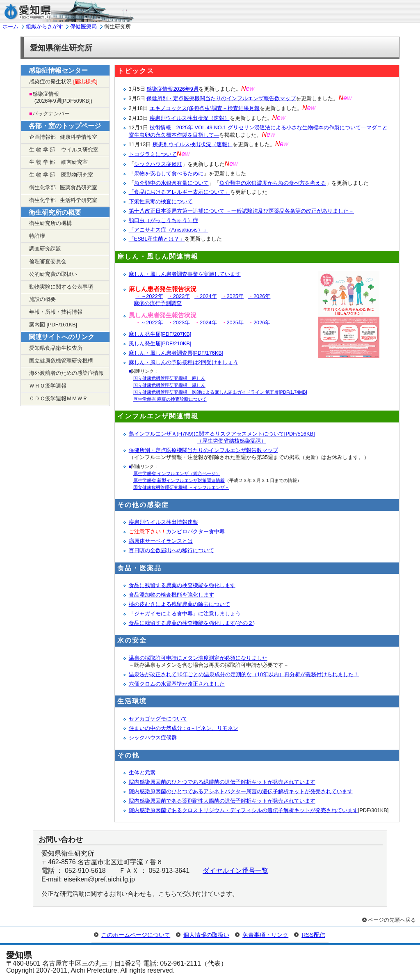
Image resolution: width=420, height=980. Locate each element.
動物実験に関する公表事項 (61, 287)
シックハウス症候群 (158, 164)
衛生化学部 (63, 187)
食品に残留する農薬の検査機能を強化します (182, 585)
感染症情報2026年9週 (172, 89)
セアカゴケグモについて (158, 719)
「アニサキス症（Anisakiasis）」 (169, 230)
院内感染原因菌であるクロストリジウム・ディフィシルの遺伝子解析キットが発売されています (243, 810)
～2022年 (148, 296)
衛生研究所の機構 (50, 223)
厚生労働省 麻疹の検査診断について (170, 399)
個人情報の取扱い (206, 935)
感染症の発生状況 (63, 81)
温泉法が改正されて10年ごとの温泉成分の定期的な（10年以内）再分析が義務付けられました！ (244, 674)
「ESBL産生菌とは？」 (157, 239)
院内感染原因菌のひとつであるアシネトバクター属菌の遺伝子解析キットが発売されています (241, 791)
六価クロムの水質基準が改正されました (177, 684)
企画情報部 (63, 137)
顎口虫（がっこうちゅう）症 (163, 220)
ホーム (10, 26)
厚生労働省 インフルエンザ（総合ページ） (177, 473)
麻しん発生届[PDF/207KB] (160, 334)
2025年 (232, 296)
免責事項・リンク (265, 935)
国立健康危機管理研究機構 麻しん (169, 378)
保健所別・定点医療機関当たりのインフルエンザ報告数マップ (221, 98)
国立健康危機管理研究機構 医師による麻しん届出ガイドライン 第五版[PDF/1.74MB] (220, 392)
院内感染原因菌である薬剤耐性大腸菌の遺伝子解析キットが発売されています (222, 801)
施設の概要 (42, 299)
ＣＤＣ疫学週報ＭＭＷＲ (58, 398)
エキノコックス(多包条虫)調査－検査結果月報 (205, 108)
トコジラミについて (153, 154)
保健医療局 (83, 26)
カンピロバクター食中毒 (177, 531)
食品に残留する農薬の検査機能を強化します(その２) (192, 623)
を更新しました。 (226, 89)
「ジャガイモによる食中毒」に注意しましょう (185, 614)
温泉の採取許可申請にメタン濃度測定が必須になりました (198, 658)
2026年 (258, 296)
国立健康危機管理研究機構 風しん (169, 385)
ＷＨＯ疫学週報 (48, 386)
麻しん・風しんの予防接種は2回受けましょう (184, 362)
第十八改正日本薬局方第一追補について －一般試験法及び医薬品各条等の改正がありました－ (242, 211)
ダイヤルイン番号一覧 (235, 871)
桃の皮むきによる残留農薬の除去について (179, 604)
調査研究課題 (45, 249)
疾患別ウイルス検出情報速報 (163, 522)
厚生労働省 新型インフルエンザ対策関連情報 (179, 480)
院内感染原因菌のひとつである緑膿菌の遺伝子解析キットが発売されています (222, 782)
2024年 (205, 296)
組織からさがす (45, 26)
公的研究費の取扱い (53, 274)
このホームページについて (136, 935)
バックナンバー (49, 114)
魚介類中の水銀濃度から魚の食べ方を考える (273, 183)
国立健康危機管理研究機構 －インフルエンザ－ (181, 487)
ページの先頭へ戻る (392, 920)
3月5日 (138, 98)
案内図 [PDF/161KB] (53, 325)
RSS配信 (313, 935)
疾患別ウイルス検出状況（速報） (190, 118)
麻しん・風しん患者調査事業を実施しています (185, 274)
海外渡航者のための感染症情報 (66, 373)
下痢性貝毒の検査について (161, 201)
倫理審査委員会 (48, 261)
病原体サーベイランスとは (161, 541)
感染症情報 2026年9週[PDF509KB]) (61, 97)
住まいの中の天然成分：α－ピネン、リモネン (184, 728)
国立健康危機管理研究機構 (61, 361)
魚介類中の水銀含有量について (171, 183)
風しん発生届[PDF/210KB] (160, 343)
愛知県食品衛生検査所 (56, 348)
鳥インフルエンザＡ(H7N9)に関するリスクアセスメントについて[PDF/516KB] (222, 437)
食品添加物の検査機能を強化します (171, 595)
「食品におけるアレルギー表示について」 (179, 192)
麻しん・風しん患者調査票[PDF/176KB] (176, 353)
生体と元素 (142, 772)
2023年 (178, 296)
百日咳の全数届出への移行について (171, 550)
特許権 (37, 236)
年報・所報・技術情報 (56, 312)
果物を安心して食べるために (169, 173)
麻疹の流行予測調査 (158, 303)
